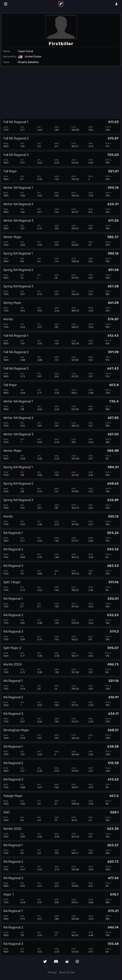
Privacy (52, 972)
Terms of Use (67, 972)
